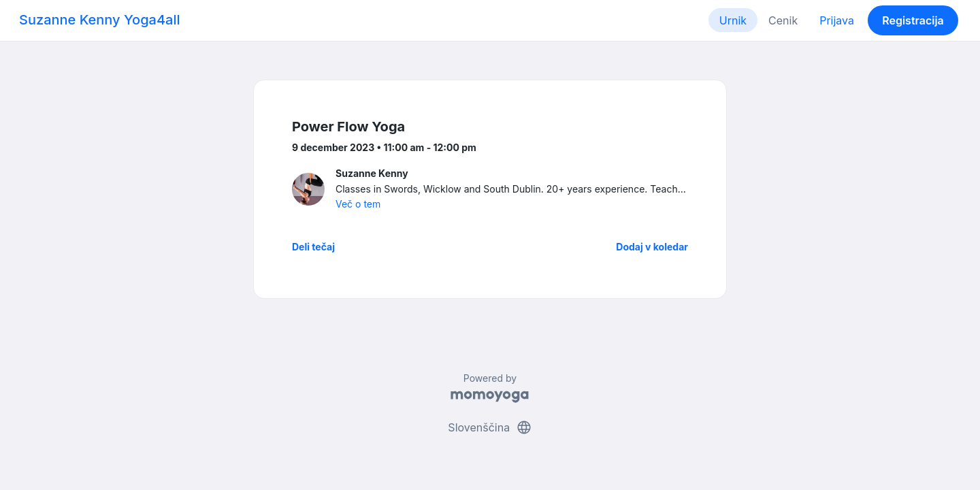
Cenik (783, 20)
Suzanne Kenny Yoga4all (100, 20)
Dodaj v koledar (652, 247)
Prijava (837, 20)
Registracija (913, 20)
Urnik (733, 20)
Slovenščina (490, 427)
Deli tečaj (313, 247)
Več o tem (358, 204)
